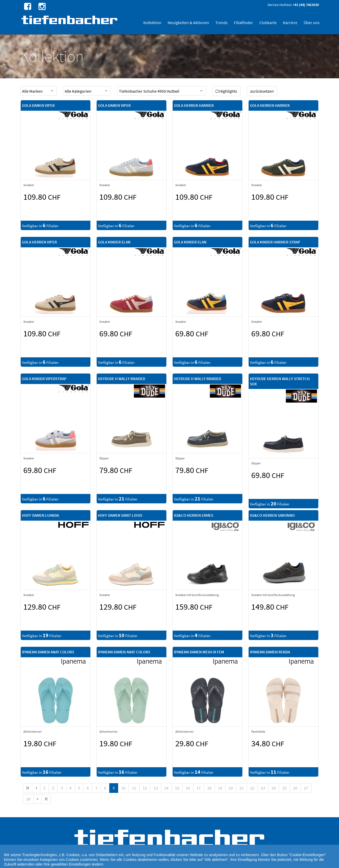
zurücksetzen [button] (262, 91)
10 (123, 788)
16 (188, 788)
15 (177, 788)
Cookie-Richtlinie (161, 863)
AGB (220, 863)
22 (252, 788)
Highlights (226, 91)
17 (199, 788)
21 (242, 788)
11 (134, 788)
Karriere (290, 23)
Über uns (312, 23)
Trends (222, 23)
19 (220, 788)
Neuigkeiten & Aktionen (188, 23)
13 (156, 788)
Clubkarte (268, 23)
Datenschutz (107, 863)
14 (166, 788)
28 (28, 799)
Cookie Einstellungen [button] (132, 863)
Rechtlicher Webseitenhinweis (195, 863)
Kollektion (152, 23)
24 (274, 788)
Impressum (233, 863)
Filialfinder (244, 23)
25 (285, 788)
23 (263, 788)
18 (209, 788)
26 (295, 788)
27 (306, 788)
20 (231, 788)
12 (145, 788)
